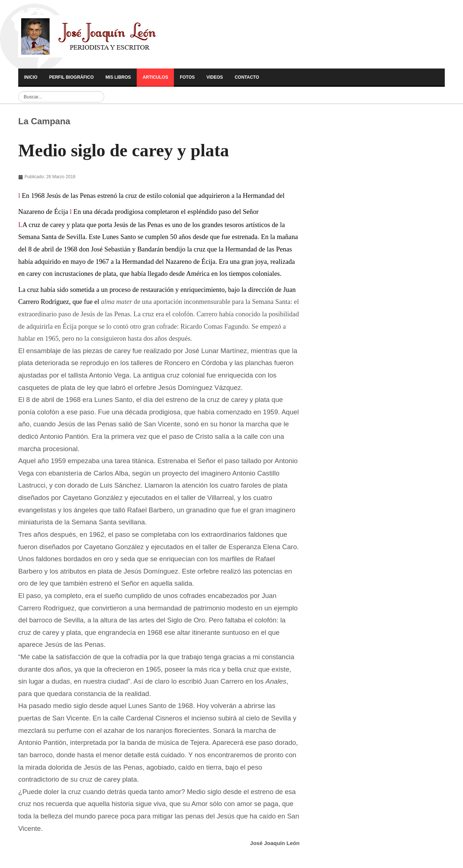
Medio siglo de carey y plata (124, 150)
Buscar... (18, 91)
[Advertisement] (364, 219)
